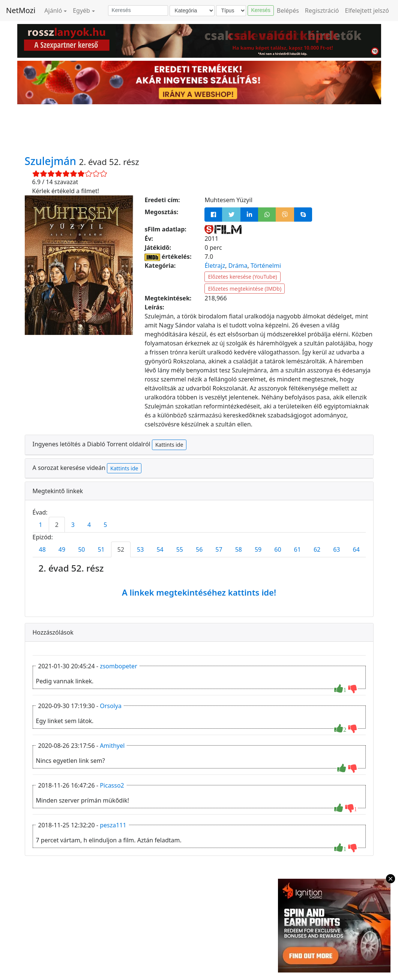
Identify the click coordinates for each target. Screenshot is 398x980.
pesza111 (113, 825)
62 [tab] (317, 549)
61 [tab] (297, 549)
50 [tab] (81, 549)
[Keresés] (138, 11)
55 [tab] (180, 549)
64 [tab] (356, 549)
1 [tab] (41, 525)
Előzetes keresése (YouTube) (242, 277)
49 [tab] (62, 549)
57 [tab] (219, 549)
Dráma (238, 266)
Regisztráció (322, 11)
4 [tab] (89, 525)
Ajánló (53, 11)
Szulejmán (52, 161)
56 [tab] (199, 549)
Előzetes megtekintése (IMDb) (245, 289)
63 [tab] (336, 549)
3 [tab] (73, 525)
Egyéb (81, 11)
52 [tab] (121, 549)
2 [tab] (57, 525)
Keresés (261, 10)
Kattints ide (169, 445)
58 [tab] (239, 549)
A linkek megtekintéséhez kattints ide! (199, 592)
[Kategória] (192, 11)
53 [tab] (140, 549)
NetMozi (21, 10)
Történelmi (266, 266)
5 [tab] (105, 525)
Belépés (288, 11)
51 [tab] (101, 549)
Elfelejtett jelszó (367, 11)
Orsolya (111, 706)
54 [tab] (160, 549)
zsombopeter (119, 666)
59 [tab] (258, 549)
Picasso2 (112, 785)
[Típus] (231, 11)
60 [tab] (278, 549)
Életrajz (215, 266)
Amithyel (112, 746)
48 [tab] (42, 549)
